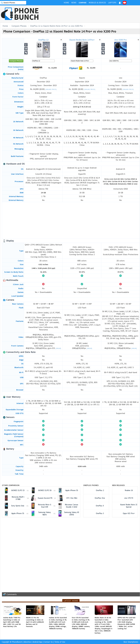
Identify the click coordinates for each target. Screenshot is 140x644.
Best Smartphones (131, 642)
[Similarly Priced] (51, 89)
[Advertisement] (71, 220)
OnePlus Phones (91, 485)
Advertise (27, 642)
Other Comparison (11, 485)
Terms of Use (60, 642)
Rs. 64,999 (43, 68)
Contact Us (48, 642)
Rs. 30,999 (82, 68)
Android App (37, 642)
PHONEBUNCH (27, 14)
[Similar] (58, 348)
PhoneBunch (17, 642)
